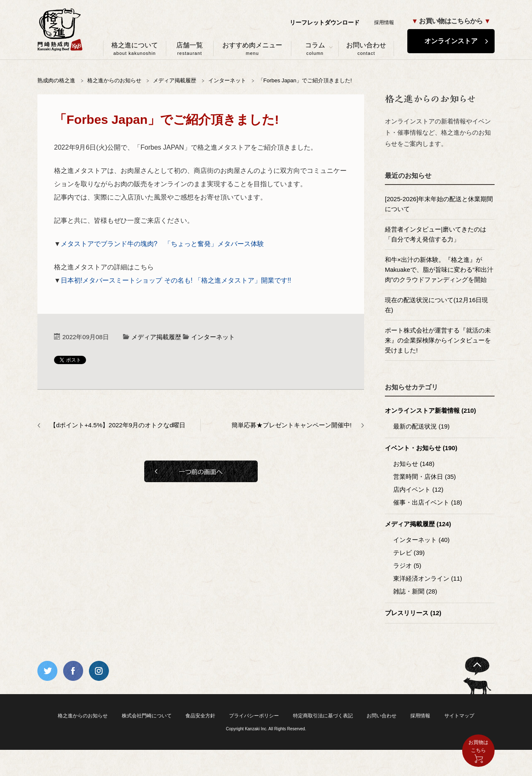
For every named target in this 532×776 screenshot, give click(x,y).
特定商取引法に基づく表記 (323, 716)
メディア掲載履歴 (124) (418, 524)
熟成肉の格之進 (56, 80)
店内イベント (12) (418, 489)
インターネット (227, 80)
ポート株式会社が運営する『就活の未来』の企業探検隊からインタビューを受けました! (438, 340)
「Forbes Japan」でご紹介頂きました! (305, 80)
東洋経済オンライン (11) (428, 578)
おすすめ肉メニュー (252, 49)
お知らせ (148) (414, 464)
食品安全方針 (200, 716)
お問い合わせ (366, 49)
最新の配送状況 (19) (421, 426)
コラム (315, 49)
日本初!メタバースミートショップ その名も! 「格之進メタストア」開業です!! (176, 280)
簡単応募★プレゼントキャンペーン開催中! (292, 425)
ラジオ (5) (407, 565)
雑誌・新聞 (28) (415, 591)
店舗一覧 (190, 49)
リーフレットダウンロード (325, 22)
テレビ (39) (409, 553)
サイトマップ (459, 716)
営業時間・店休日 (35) (425, 477)
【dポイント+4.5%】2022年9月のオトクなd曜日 (118, 425)
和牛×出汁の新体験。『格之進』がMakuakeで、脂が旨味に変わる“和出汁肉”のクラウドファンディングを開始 (439, 270)
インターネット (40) (421, 540)
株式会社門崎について (147, 716)
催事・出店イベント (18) (428, 502)
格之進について (135, 49)
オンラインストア (451, 41)
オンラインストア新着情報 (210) (430, 410)
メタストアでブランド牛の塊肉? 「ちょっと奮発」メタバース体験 (162, 244)
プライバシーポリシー (254, 716)
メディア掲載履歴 (175, 80)
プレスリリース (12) (413, 613)
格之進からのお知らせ (114, 80)
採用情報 (384, 22)
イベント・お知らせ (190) (421, 448)
